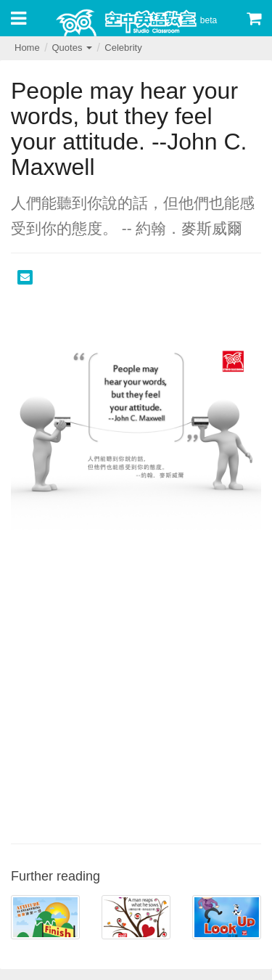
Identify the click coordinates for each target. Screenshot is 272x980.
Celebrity (123, 48)
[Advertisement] (136, 693)
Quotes (72, 48)
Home (27, 48)
